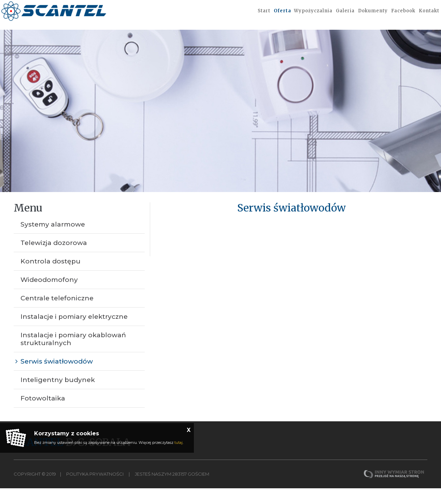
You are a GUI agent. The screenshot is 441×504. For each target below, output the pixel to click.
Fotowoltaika (43, 414)
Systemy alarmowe (53, 240)
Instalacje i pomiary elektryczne (74, 332)
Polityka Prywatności (95, 490)
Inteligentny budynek (58, 396)
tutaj (179, 442)
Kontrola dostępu (51, 277)
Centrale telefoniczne (57, 314)
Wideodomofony (49, 295)
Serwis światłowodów (57, 377)
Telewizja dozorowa (54, 258)
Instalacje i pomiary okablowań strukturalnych (73, 355)
